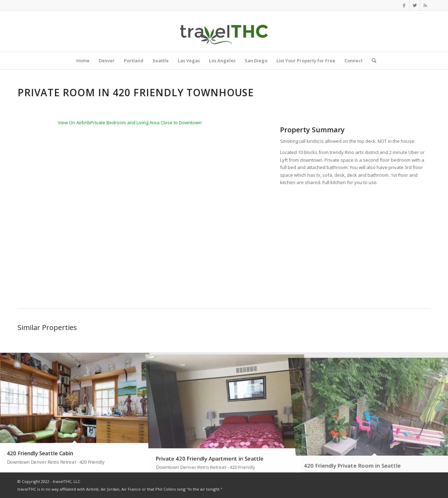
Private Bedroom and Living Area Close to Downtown (146, 122)
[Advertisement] (355, 239)
